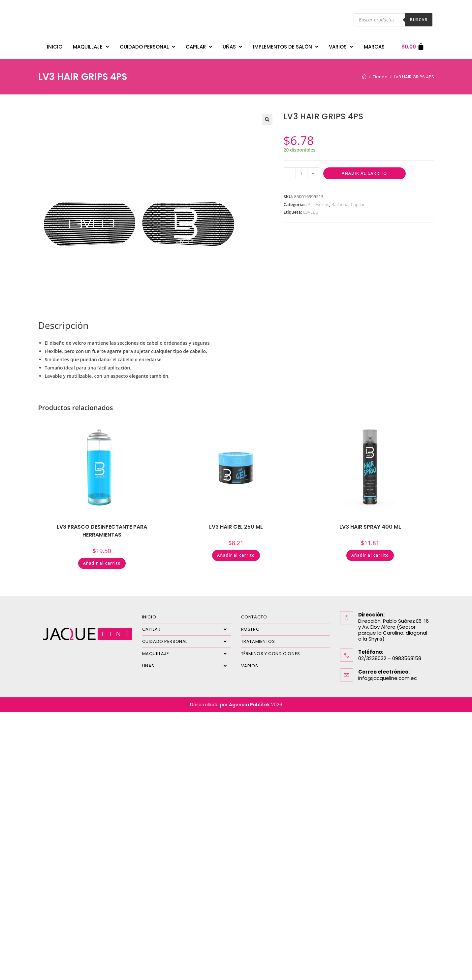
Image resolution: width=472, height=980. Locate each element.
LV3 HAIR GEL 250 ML (236, 524)
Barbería (340, 201)
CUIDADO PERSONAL (147, 45)
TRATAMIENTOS (258, 638)
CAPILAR (199, 45)
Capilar (358, 201)
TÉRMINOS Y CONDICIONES (271, 650)
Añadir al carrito (364, 170)
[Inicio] (364, 73)
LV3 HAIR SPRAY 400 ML (370, 524)
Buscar (419, 20)
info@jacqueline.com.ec (388, 675)
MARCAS (374, 45)
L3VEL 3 (311, 209)
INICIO (55, 45)
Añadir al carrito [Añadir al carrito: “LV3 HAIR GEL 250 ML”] (236, 552)
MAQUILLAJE (91, 45)
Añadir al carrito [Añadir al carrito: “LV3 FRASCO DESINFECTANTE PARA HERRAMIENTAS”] (102, 560)
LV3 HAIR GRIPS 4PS (414, 73)
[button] (267, 116)
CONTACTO (254, 614)
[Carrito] (413, 45)
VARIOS (341, 45)
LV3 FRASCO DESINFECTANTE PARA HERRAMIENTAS (102, 527)
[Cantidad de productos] (301, 170)
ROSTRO (251, 626)
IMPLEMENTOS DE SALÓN (286, 45)
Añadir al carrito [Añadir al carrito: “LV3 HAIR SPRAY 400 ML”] (370, 552)
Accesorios (318, 201)
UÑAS (232, 45)
